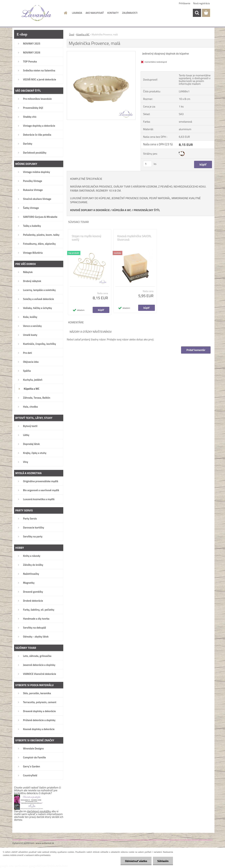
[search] (197, 13)
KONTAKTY (113, 13)
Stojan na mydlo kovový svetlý (86, 238)
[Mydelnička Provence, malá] (101, 53)
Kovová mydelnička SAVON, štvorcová (134, 238)
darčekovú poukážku (39, 811)
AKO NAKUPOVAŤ (95, 13)
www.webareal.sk (45, 843)
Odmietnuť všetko (136, 861)
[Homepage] (65, 13)
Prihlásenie (185, 3)
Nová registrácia (201, 3)
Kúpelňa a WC (83, 34)
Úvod (72, 34)
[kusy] (147, 164)
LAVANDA (77, 13)
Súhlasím (163, 861)
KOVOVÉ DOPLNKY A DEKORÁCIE (90, 210)
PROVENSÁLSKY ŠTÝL (147, 210)
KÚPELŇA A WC (122, 210)
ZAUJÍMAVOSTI (130, 13)
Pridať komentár (196, 350)
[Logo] (36, 13)
